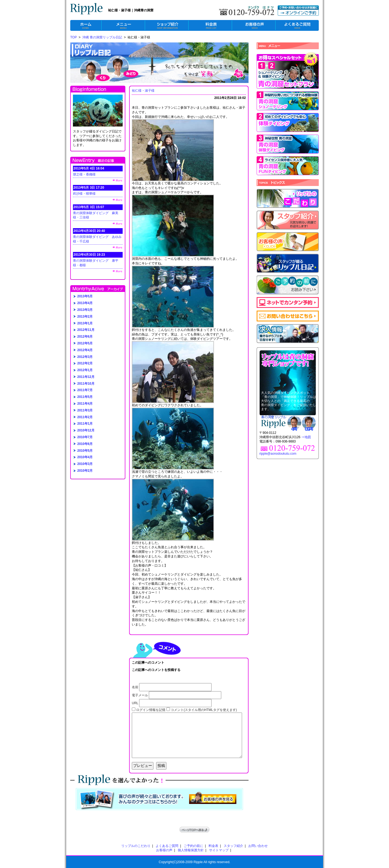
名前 (135, 687)
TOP (73, 37)
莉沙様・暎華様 (84, 194)
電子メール (140, 695)
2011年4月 (85, 404)
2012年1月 (85, 370)
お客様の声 (164, 850)
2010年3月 (85, 464)
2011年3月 (85, 410)
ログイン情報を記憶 (151, 710)
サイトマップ (219, 850)
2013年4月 (85, 303)
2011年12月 (86, 377)
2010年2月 (85, 471)
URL (135, 703)
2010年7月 (85, 437)
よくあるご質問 (167, 846)
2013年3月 (85, 310)
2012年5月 (85, 343)
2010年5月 (85, 451)
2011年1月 (85, 424)
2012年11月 (86, 330)
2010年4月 (85, 457)
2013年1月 (85, 323)
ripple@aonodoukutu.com (278, 454)
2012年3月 (85, 357)
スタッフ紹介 (233, 846)
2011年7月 (85, 390)
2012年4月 (85, 350)
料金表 (213, 846)
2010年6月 (85, 444)
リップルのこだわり (136, 846)
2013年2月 (85, 317)
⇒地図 (306, 437)
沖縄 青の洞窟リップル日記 (102, 37)
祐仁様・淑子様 (143, 91)
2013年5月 (85, 296)
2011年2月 (85, 417)
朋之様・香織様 (84, 174)
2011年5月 (85, 397)
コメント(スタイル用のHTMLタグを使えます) (204, 710)
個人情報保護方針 (191, 850)
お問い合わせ (258, 846)
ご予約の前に (193, 846)
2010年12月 (86, 430)
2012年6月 (85, 337)
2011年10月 (86, 384)
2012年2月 (85, 363)
